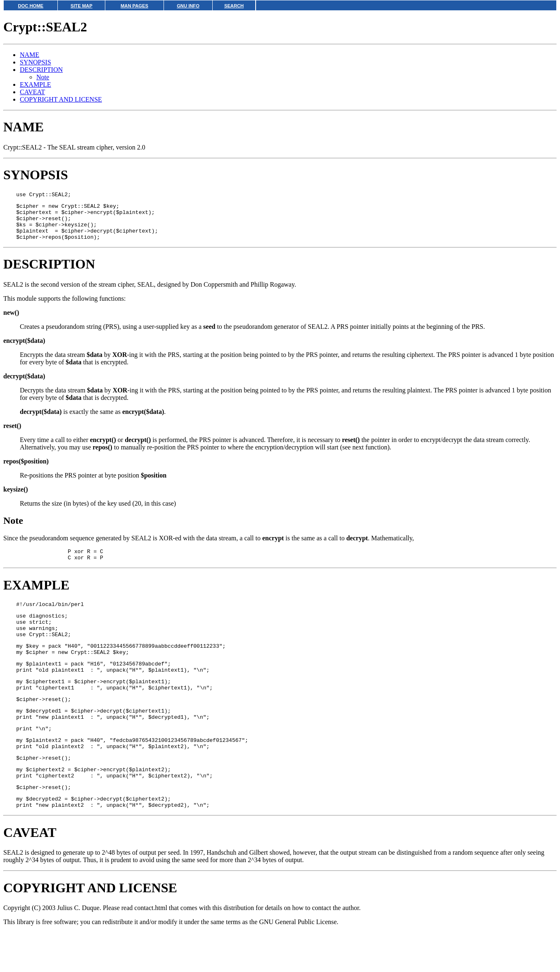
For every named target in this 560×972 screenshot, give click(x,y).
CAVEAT (32, 92)
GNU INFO (188, 6)
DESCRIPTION (41, 70)
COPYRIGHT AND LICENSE (61, 99)
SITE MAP (82, 6)
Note (43, 77)
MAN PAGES (134, 6)
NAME (30, 55)
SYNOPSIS (36, 62)
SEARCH (234, 6)
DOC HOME (31, 6)
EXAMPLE (36, 84)
